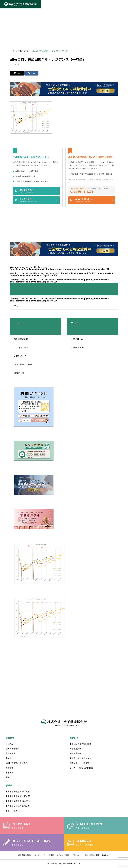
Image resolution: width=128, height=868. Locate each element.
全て (16, 306)
